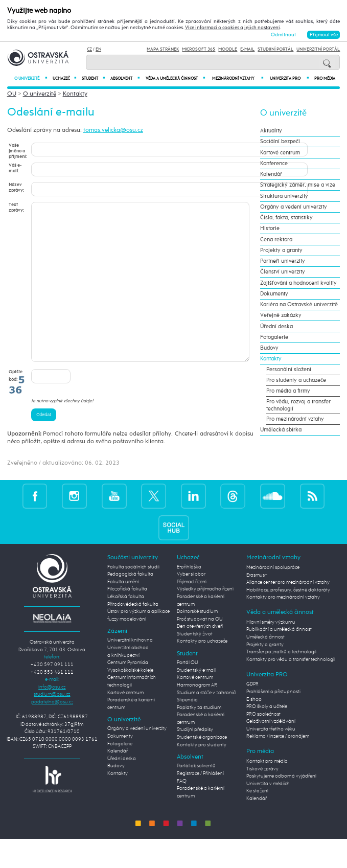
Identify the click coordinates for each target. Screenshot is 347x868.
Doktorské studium (197, 642)
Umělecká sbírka (281, 430)
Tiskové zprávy (262, 800)
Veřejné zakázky (281, 315)
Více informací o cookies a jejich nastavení (233, 28)
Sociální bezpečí (280, 142)
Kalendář (271, 174)
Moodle (228, 49)
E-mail (247, 49)
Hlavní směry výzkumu (271, 653)
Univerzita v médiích (268, 814)
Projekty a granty (281, 250)
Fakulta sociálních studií (133, 598)
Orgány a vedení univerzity (294, 207)
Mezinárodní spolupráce (273, 598)
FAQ (182, 812)
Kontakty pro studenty (202, 775)
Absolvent (125, 78)
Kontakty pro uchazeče (202, 672)
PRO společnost (263, 745)
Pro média (325, 79)
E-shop (254, 730)
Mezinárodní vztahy (238, 78)
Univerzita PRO (289, 78)
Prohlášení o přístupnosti (273, 722)
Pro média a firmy (288, 391)
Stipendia (187, 730)
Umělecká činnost (265, 668)
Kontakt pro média (267, 792)
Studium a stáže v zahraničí (206, 723)
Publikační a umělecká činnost (279, 660)
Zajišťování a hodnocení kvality (298, 283)
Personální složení (289, 370)
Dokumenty (274, 294)
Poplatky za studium (199, 738)
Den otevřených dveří (200, 657)
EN (98, 49)
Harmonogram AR (197, 716)
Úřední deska (276, 327)
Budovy (269, 348)
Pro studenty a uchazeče (296, 380)
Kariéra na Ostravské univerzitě (299, 305)
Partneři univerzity (283, 261)
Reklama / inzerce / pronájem (278, 767)
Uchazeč (64, 78)
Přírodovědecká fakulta (133, 635)
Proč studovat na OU (200, 650)
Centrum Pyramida (128, 693)
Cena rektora (276, 240)
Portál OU (188, 693)
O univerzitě (31, 78)
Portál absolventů (196, 796)
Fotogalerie (274, 337)
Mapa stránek (163, 49)
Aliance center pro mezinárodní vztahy (288, 613)
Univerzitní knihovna (130, 671)
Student (93, 78)
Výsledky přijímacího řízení (205, 620)
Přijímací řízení (192, 612)
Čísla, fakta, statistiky (286, 218)
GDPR (252, 715)
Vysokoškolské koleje (130, 701)
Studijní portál (275, 49)
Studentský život (195, 665)
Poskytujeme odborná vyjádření (281, 807)
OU (12, 94)
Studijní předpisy (195, 760)
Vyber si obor (191, 605)
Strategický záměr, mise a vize (298, 185)
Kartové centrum (280, 153)
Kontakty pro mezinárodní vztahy (283, 628)
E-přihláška (189, 598)
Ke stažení (257, 821)
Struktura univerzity (284, 196)
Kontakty (75, 94)
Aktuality (271, 131)
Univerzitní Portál (318, 49)
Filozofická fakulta (127, 620)
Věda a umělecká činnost (175, 78)
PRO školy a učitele (267, 737)
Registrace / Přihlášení (200, 804)
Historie (270, 229)
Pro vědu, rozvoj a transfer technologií (298, 405)
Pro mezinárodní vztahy (295, 419)
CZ (89, 49)
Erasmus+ (257, 606)
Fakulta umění (123, 612)
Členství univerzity (283, 272)
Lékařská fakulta (126, 627)
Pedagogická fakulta (130, 605)
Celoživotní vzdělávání (271, 752)
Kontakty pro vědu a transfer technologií (291, 690)
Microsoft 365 (199, 49)
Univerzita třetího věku (271, 760)
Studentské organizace (202, 768)
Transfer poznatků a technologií (281, 682)
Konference (274, 164)
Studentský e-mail (196, 701)
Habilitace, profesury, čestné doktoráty (288, 621)
